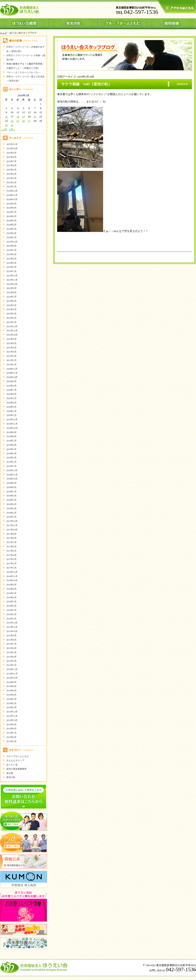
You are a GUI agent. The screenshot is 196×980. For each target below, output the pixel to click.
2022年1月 (11, 322)
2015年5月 (11, 652)
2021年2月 (11, 360)
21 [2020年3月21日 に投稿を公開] (35, 117)
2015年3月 (11, 661)
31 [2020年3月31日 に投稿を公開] (12, 125)
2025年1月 (11, 187)
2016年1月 (11, 619)
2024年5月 (11, 221)
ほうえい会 (12, 765)
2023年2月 (11, 267)
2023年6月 (11, 254)
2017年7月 (11, 542)
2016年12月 (12, 572)
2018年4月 (11, 504)
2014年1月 (11, 707)
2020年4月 (11, 403)
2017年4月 (11, 555)
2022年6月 (11, 301)
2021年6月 (11, 348)
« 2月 (4, 129)
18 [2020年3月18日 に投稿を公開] (18, 117)
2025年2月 (11, 182)
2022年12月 (12, 275)
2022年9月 (11, 288)
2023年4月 (11, 259)
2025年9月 (11, 153)
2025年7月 (11, 161)
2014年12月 (12, 669)
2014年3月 (11, 699)
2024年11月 (12, 195)
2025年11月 (12, 144)
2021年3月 (11, 356)
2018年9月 (11, 483)
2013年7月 (11, 733)
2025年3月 (11, 178)
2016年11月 (12, 576)
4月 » (12, 129)
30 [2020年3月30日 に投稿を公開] (6, 125)
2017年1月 (11, 568)
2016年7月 (11, 593)
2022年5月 (11, 305)
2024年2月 (11, 233)
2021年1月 (11, 364)
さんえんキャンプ (15, 760)
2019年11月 (12, 424)
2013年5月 (11, 741)
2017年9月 (11, 534)
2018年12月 (12, 470)
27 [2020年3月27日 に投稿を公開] (29, 121)
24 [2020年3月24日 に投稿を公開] (12, 121)
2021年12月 (12, 326)
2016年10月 (12, 580)
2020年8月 (11, 386)
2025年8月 (11, 157)
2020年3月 (11, 407)
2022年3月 (11, 314)
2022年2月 (11, 318)
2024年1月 (11, 237)
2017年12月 (12, 521)
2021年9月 (11, 339)
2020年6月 (11, 394)
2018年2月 (11, 513)
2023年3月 (11, 263)
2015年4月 (11, 657)
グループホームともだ (18, 756)
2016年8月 (11, 589)
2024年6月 (11, 216)
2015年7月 (11, 644)
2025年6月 (11, 165)
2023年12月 (12, 242)
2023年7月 (11, 250)
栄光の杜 (11, 777)
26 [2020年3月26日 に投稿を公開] (23, 121)
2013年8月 (11, 729)
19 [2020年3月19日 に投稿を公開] (23, 117)
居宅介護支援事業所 (16, 769)
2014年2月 (11, 703)
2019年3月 (11, 458)
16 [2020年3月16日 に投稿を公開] (6, 117)
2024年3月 (11, 229)
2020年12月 (12, 369)
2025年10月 (12, 148)
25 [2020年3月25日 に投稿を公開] (18, 121)
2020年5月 (11, 398)
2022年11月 (12, 280)
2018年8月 (11, 487)
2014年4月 (11, 695)
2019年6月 (11, 445)
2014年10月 (12, 678)
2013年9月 (11, 724)
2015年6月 (11, 648)
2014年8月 (11, 686)
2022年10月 (12, 284)
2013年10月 (12, 720)
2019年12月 (12, 419)
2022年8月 (11, 292)
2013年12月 (12, 712)
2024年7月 (11, 212)
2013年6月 (11, 737)
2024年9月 (11, 204)
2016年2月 (11, 614)
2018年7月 (11, 492)
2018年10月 (12, 479)
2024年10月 (12, 199)
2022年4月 (11, 309)
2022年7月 (11, 297)
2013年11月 (12, 716)
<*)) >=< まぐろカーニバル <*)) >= (23, 72)
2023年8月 (11, 246)
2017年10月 (12, 530)
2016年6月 (11, 597)
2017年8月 (11, 538)
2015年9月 (11, 635)
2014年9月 (11, 682)
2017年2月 (11, 563)
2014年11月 (12, 674)
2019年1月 (11, 466)
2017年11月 (12, 525)
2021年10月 (12, 335)
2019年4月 (11, 453)
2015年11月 (12, 627)
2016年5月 (11, 601)
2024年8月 (11, 208)
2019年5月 (11, 449)
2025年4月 (11, 174)
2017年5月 (11, 551)
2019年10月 (12, 428)
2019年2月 (11, 462)
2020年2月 (11, 411)
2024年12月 (12, 191)
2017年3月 (11, 559)
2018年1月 (11, 517)
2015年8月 (11, 640)
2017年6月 (11, 547)
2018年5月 (11, 500)
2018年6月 (11, 496)
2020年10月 (12, 377)
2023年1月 (11, 271)
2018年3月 (11, 508)
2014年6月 (11, 690)
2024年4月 (11, 225)
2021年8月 (11, 343)
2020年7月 (11, 390)
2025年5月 (11, 170)
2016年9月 (11, 585)
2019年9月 (11, 432)
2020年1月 (11, 415)
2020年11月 (12, 373)
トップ (3, 33)
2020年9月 (11, 381)
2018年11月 (12, 475)
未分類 (10, 773)
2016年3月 (11, 610)
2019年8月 (11, 436)
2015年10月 (12, 631)
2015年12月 (12, 623)
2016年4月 (11, 606)
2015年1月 (11, 665)
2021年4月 (11, 352)
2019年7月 (11, 441)
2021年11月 (12, 330)
